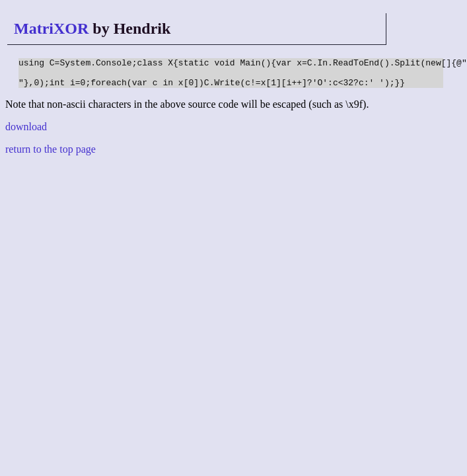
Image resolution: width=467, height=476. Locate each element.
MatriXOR (51, 28)
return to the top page (51, 155)
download (26, 133)
